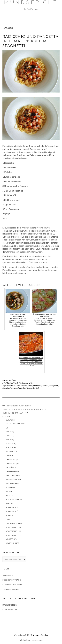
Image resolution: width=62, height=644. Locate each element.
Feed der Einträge (12, 580)
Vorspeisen (11, 539)
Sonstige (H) (12, 511)
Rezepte (6, 416)
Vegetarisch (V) (14, 535)
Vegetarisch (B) (14, 527)
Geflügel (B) (12, 460)
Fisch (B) (10, 432)
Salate (9, 491)
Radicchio (22, 388)
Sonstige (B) (12, 507)
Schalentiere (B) (14, 499)
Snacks (9, 503)
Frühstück (11, 452)
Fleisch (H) (17, 383)
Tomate (29, 388)
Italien (30, 385)
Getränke (11, 467)
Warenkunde (12, 543)
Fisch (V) (10, 440)
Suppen (9, 515)
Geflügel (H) (12, 464)
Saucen (10, 495)
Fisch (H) (10, 436)
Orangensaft (54, 385)
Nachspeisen (12, 483)
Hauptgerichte (27, 383)
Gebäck (10, 456)
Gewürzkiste (12, 471)
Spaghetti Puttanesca (19, 406)
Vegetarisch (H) (14, 531)
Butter (9, 385)
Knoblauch (37, 385)
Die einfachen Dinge (16, 424)
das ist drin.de (10, 605)
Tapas (8, 519)
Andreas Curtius (40, 635)
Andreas (13, 380)
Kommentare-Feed (12, 585)
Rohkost (10, 487)
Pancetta (6, 388)
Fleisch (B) (11, 444)
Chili (14, 385)
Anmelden (8, 575)
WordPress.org (11, 589)
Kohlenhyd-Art (11, 610)
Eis (7, 428)
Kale (21, 640)
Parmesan (14, 388)
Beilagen (10, 420)
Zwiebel (36, 388)
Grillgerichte (13, 475)
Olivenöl (45, 385)
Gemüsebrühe (22, 385)
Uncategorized (14, 523)
